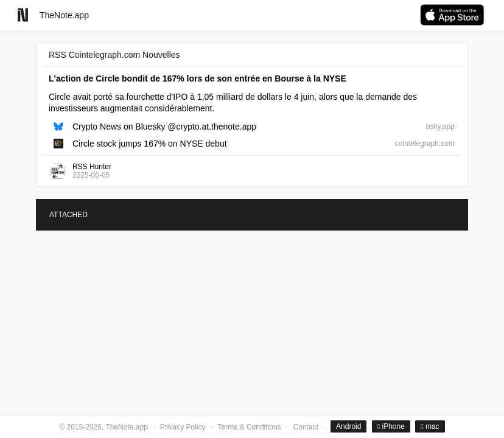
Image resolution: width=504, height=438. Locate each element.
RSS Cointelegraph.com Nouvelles (114, 55)
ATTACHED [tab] (68, 215)
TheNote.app (64, 15)
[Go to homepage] (23, 15)
